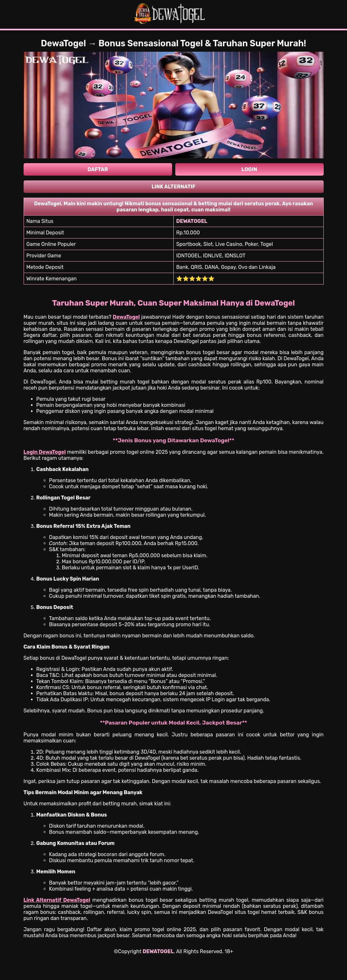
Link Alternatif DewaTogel (57, 900)
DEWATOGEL (158, 951)
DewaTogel (126, 317)
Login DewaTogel (45, 452)
